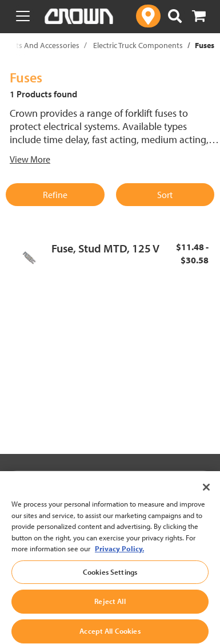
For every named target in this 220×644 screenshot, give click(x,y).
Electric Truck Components (138, 45)
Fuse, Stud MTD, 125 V (105, 248)
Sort (165, 195)
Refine (55, 195)
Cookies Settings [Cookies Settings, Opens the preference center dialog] (110, 579)
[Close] (206, 495)
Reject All (110, 609)
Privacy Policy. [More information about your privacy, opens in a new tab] (119, 556)
